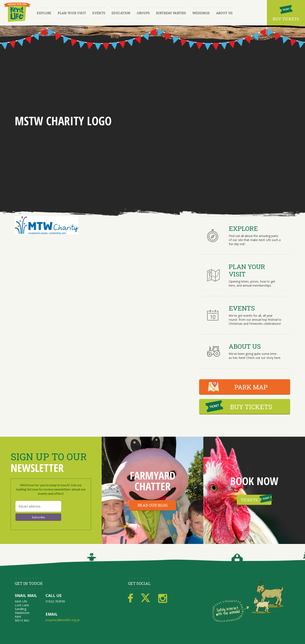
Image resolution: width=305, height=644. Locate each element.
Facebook (130, 598)
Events (99, 13)
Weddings (201, 13)
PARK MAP (251, 387)
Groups (143, 13)
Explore (44, 13)
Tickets (249, 500)
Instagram (163, 598)
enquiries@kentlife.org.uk (63, 620)
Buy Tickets (286, 19)
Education (121, 13)
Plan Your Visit (72, 13)
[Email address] (38, 506)
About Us (224, 13)
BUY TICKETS (251, 407)
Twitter (146, 598)
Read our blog (152, 505)
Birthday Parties (171, 13)
